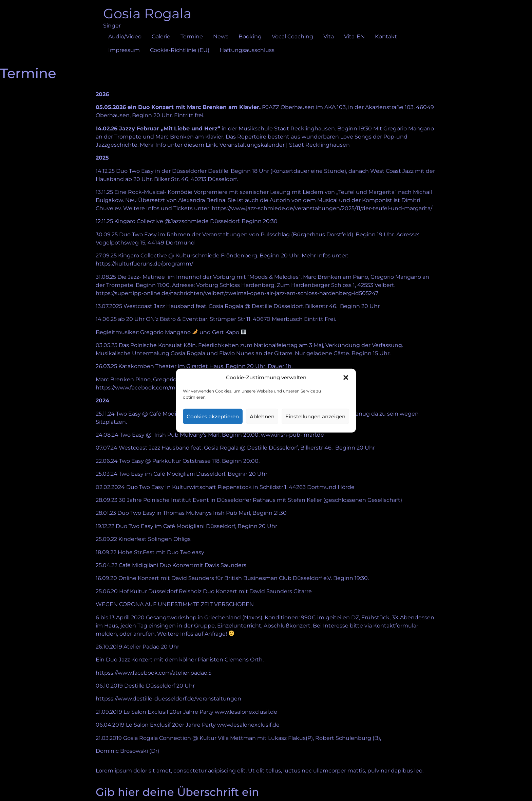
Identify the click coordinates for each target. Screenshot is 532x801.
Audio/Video (125, 37)
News (221, 37)
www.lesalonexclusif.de (246, 712)
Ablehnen (262, 416)
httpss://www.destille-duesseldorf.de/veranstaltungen (168, 699)
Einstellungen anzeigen (315, 416)
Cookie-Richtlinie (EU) (180, 50)
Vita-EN (354, 37)
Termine (192, 37)
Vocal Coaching (292, 37)
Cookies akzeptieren (213, 416)
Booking (250, 37)
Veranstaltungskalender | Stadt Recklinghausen (285, 145)
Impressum (124, 50)
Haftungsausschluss (247, 50)
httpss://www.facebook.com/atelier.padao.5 (154, 673)
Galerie (161, 37)
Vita (329, 37)
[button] (346, 378)
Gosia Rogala (147, 13)
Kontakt (386, 37)
